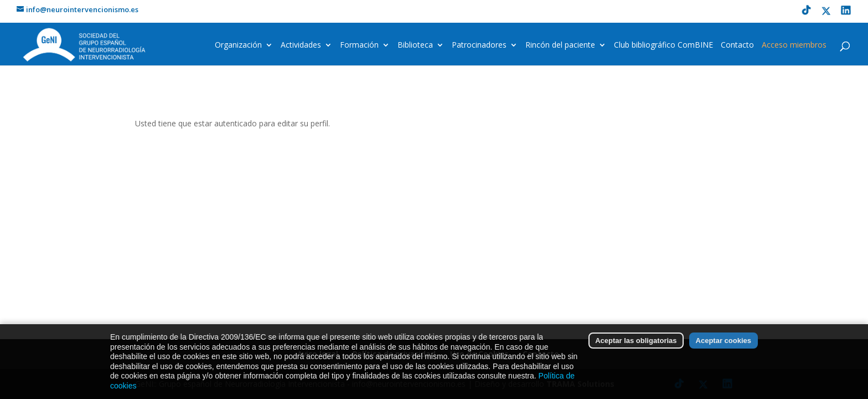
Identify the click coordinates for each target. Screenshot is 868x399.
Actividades (301, 45)
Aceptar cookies (724, 343)
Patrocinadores (479, 45)
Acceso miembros (794, 45)
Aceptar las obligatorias (636, 343)
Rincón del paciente (560, 45)
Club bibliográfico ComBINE (663, 45)
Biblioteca (415, 45)
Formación (359, 45)
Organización (238, 45)
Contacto (737, 45)
